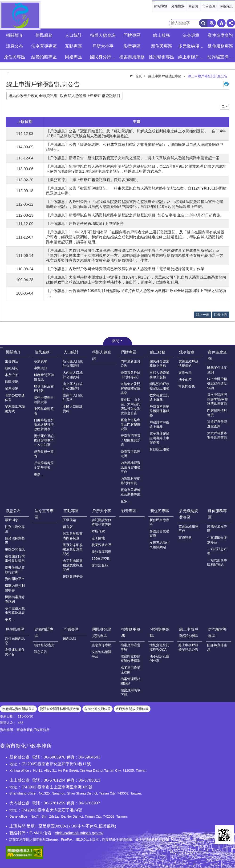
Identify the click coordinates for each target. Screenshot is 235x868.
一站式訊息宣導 (217, 551)
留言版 (68, 527)
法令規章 (187, 352)
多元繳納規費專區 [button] (192, 46)
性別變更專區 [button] (162, 57)
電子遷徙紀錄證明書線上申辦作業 (159, 438)
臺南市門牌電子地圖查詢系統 (130, 440)
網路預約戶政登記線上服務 (159, 386)
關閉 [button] (116, 341)
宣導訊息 (185, 538)
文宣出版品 (100, 565)
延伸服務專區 (217, 514)
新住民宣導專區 (159, 522)
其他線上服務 (159, 449)
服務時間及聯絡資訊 (44, 377)
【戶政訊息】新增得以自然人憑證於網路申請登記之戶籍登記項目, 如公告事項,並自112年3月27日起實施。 (135, 215)
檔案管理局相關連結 (130, 681)
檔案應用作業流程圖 (130, 670)
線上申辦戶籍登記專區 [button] (192, 57)
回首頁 (193, 6)
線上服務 (158, 352)
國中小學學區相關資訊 (44, 400)
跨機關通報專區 (217, 529)
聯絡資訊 (226, 6)
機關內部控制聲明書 (15, 588)
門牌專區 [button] (132, 35)
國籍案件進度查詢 (217, 370)
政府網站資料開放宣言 (18, 709)
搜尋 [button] (203, 23)
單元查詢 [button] (225, 107)
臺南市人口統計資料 (73, 397)
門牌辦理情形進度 (217, 413)
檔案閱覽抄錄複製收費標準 (130, 659)
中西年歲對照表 (44, 411)
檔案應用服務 (131, 633)
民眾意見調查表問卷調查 (73, 536)
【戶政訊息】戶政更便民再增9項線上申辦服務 (85, 224)
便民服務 (42, 352)
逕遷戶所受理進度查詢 (217, 424)
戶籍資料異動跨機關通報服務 (159, 411)
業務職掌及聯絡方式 (15, 409)
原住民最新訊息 (15, 641)
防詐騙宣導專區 (217, 633)
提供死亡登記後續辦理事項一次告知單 (44, 440)
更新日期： (8, 716)
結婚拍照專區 (44, 633)
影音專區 (132, 46)
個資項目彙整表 (15, 540)
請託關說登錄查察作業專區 (101, 522)
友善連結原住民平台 (15, 652)
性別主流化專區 (15, 529)
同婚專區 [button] (73, 57)
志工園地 (98, 538)
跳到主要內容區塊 (2, 2)
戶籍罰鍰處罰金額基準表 (44, 465)
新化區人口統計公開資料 (73, 363)
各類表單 (41, 361)
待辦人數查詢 (103, 35)
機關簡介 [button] (15, 35)
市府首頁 (209, 6)
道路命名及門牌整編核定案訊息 (130, 388)
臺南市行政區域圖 (130, 454)
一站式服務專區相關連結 (217, 562)
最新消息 (12, 520)
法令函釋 (185, 379)
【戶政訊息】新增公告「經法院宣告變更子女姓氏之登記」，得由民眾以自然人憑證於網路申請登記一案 (133, 158)
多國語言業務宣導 (159, 533)
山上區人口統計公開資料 (73, 386)
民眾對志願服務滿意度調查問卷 (73, 549)
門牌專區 (129, 352)
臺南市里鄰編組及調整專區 (130, 492)
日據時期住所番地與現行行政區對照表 (44, 425)
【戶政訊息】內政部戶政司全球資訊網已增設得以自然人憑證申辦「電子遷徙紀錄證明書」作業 (125, 269)
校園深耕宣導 (101, 545)
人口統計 (71, 352)
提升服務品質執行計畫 (15, 570)
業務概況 (12, 389)
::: (154, 2)
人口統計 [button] (73, 35)
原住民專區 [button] (15, 57)
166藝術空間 (101, 559)
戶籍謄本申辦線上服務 (159, 424)
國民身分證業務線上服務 (159, 363)
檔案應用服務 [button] (132, 57)
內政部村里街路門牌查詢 (130, 481)
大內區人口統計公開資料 (73, 375)
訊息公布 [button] (15, 46)
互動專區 (71, 511)
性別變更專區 (160, 633)
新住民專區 (160, 511)
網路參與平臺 (73, 576)
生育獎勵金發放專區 (217, 540)
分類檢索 (178, 6)
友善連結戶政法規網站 (188, 363)
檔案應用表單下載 (130, 692)
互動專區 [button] (73, 46)
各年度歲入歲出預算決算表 (15, 610)
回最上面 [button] (221, 315)
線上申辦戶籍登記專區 (165, 76)
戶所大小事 (102, 511)
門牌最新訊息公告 (130, 363)
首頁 (138, 76)
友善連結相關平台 (188, 529)
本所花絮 (98, 531)
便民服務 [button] (44, 35)
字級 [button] (221, 23)
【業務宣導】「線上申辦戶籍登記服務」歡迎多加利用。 (93, 180)
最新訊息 (69, 638)
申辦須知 (41, 368)
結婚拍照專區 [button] (44, 57)
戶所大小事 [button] (103, 46)
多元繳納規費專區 (189, 514)
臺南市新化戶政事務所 (20, 15)
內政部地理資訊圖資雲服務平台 (130, 467)
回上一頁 (203, 315)
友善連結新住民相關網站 (159, 545)
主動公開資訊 (15, 549)
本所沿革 (12, 375)
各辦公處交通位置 (15, 398)
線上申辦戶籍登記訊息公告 (208, 76)
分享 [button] (231, 23)
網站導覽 (161, 6)
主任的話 (12, 361)
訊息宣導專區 (101, 645)
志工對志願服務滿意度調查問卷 (73, 565)
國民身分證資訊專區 (102, 633)
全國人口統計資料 (73, 409)
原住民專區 (15, 629)
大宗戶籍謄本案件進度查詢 (217, 435)
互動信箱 (69, 520)
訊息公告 (41, 652)
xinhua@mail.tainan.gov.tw (79, 833)
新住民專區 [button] (162, 46)
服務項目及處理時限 (44, 388)
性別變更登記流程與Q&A (159, 647)
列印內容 (226, 84)
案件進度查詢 (217, 355)
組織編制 (12, 368)
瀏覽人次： (8, 723)
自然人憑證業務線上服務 (159, 375)
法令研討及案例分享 (159, 659)
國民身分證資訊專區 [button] (103, 57)
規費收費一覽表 (44, 454)
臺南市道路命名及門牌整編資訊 (130, 424)
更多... (39, 474)
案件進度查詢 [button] (220, 35)
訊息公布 (13, 511)
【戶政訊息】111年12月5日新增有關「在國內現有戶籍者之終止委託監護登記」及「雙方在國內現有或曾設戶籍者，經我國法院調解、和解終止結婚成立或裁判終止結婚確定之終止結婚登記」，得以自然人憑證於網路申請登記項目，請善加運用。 (135, 237)
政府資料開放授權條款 (132, 709)
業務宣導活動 (101, 552)
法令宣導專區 (44, 46)
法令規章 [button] (191, 35)
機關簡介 (13, 352)
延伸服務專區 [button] (220, 46)
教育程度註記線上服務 (159, 397)
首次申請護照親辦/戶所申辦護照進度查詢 (218, 399)
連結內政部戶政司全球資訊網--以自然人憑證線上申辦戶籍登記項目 (64, 96)
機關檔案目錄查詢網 (15, 599)
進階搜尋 (212, 23)
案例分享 (185, 373)
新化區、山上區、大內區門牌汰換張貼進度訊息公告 (130, 406)
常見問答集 (187, 386)
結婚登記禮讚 (44, 645)
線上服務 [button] (162, 35)
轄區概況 (12, 382)
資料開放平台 (15, 579)
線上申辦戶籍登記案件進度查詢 (217, 383)
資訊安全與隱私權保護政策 (60, 709)
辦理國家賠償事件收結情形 (15, 558)
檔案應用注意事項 (130, 647)
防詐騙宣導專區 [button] (221, 57)
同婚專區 (71, 629)
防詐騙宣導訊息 (217, 647)
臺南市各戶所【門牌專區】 (130, 375)
